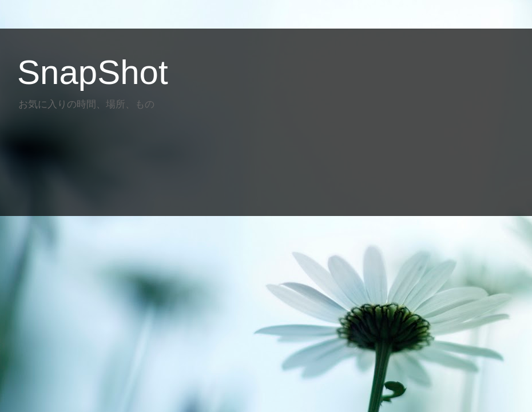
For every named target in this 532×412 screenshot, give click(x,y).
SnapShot (93, 72)
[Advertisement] (220, 159)
